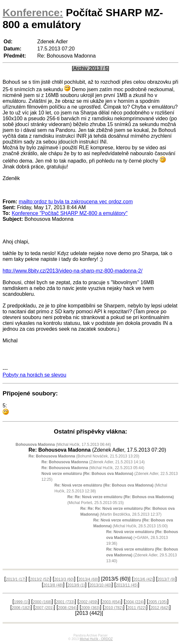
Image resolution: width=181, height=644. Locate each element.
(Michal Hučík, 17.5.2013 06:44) (63, 445)
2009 (90, 608)
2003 (111, 602)
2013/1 (16, 579)
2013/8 (53, 585)
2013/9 (76, 585)
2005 (158, 602)
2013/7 (167, 579)
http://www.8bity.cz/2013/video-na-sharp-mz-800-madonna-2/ (73, 271)
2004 (135, 602)
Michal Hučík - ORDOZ (96, 639)
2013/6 (143, 579)
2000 (42, 602)
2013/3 (64, 579)
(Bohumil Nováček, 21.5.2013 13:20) (84, 456)
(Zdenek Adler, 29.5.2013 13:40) (142, 555)
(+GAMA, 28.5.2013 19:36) (142, 538)
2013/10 (100, 585)
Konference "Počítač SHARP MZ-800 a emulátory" (70, 213)
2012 (160, 608)
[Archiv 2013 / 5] (91, 68)
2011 (137, 608)
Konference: (33, 13)
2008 (67, 608)
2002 (88, 602)
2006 (21, 608)
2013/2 (40, 579)
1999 (21, 602)
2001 (65, 602)
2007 (44, 608)
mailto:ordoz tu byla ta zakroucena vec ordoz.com (76, 202)
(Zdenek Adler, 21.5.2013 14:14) (93, 462)
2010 (114, 608)
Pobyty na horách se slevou (34, 375)
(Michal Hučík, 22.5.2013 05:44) (93, 468)
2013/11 (127, 585)
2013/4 (88, 579)
